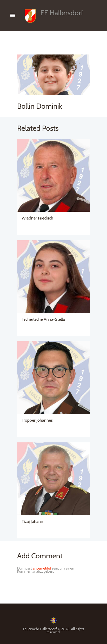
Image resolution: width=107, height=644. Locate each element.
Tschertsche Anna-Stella (43, 319)
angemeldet (42, 568)
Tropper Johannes (37, 420)
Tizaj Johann (33, 521)
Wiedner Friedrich (38, 218)
